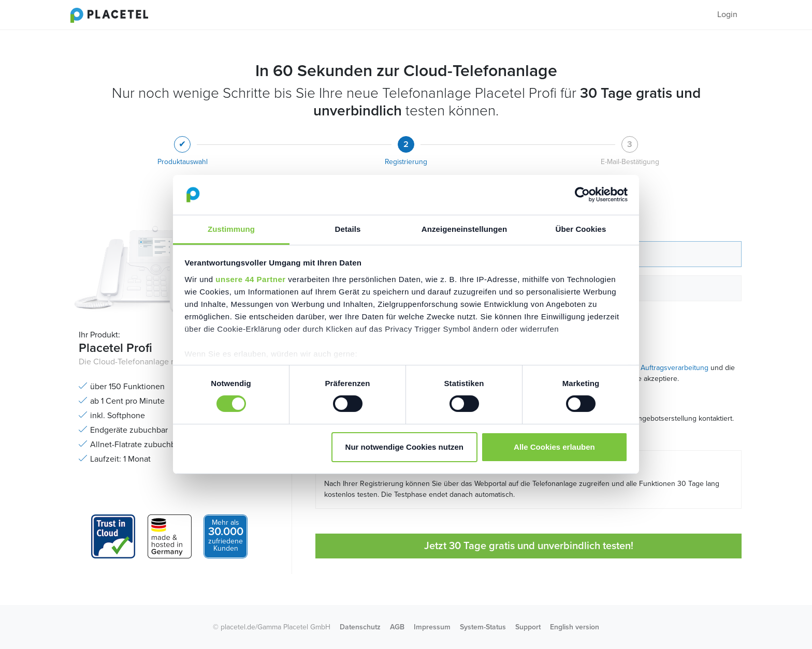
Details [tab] (348, 229)
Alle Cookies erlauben (554, 447)
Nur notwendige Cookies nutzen (404, 447)
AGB (397, 627)
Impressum (432, 627)
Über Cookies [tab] (581, 229)
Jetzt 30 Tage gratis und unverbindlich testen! (529, 546)
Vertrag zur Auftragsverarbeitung (656, 368)
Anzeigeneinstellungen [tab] (464, 229)
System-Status (483, 627)
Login (727, 14)
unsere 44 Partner (250, 279)
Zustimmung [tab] (231, 229)
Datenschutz (360, 627)
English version (575, 627)
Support (528, 627)
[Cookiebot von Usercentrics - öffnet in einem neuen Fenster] (582, 195)
